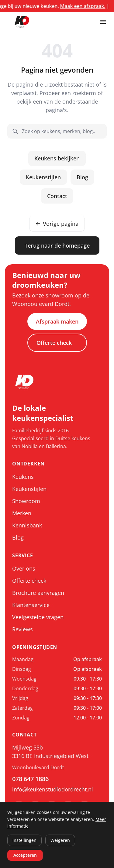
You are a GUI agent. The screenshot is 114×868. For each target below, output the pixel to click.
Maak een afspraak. (91, 6)
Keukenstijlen (43, 177)
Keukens (23, 477)
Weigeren (60, 840)
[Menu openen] (103, 22)
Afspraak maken (57, 321)
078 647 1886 (30, 779)
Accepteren (25, 855)
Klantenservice (31, 605)
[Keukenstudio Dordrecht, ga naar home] (22, 22)
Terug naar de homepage (57, 245)
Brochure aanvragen (38, 593)
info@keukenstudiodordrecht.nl (53, 789)
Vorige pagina (57, 224)
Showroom (26, 501)
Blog (82, 177)
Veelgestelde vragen (38, 617)
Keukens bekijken (57, 158)
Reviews (22, 629)
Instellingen (24, 840)
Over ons (24, 568)
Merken (22, 513)
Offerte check (54, 343)
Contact (57, 196)
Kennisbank (27, 525)
